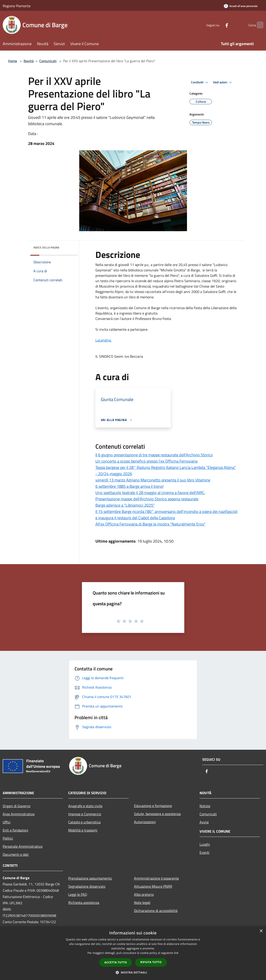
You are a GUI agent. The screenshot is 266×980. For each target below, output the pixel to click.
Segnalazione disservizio (87, 886)
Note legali (142, 902)
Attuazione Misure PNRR (153, 886)
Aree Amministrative (19, 814)
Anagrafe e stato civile (85, 806)
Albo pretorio (144, 894)
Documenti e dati (16, 854)
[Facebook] (218, 25)
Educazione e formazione (153, 806)
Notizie (205, 806)
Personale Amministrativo (23, 846)
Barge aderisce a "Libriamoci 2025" (125, 505)
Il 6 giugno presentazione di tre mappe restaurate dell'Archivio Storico (154, 455)
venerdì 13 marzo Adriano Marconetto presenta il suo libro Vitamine (153, 480)
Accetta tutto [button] (116, 962)
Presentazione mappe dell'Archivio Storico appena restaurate (147, 499)
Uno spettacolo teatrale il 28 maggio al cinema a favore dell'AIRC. (150, 493)
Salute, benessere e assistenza (157, 814)
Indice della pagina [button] (46, 247)
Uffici (7, 822)
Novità (29, 61)
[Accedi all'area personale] (241, 6)
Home (13, 61)
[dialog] (133, 953)
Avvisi (204, 822)
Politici (8, 838)
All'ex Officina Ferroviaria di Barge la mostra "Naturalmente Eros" (150, 524)
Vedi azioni (223, 82)
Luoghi (205, 844)
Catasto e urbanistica (84, 822)
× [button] (261, 931)
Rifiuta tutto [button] (151, 962)
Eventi (204, 852)
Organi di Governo (16, 806)
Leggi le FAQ (78, 894)
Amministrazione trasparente (156, 878)
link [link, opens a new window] (176, 953)
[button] (133, 972)
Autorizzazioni (145, 822)
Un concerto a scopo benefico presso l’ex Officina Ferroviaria (146, 461)
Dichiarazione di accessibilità (156, 911)
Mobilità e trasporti (83, 830)
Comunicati (48, 61)
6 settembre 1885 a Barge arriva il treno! (130, 486)
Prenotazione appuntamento (90, 878)
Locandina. (103, 340)
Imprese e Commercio (85, 814)
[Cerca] (258, 25)
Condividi (200, 82)
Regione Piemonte (17, 6)
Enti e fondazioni (15, 830)
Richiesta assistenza (84, 902)
